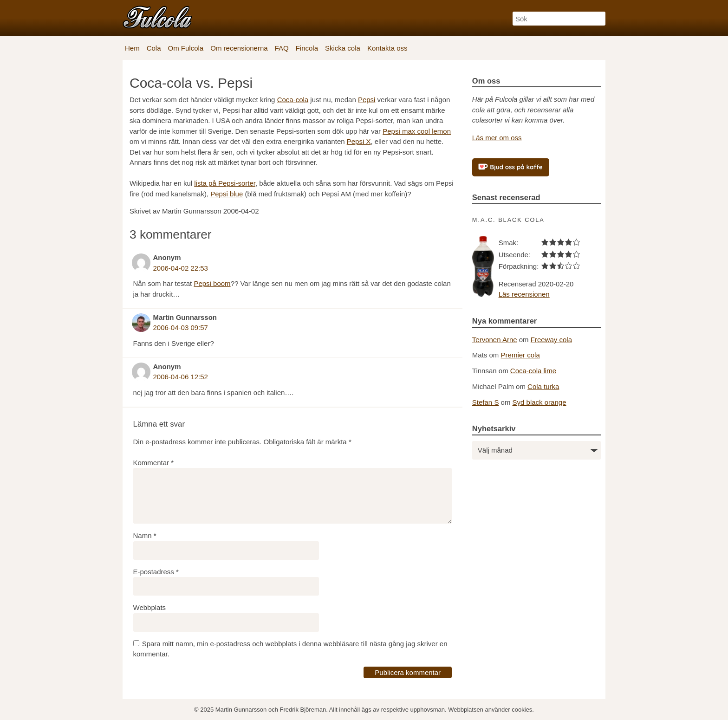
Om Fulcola (186, 48)
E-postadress (156, 572)
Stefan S (486, 402)
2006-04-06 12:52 (181, 377)
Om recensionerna (239, 48)
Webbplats (150, 607)
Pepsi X (359, 141)
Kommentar (154, 463)
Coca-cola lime (533, 371)
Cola (154, 48)
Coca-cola (293, 100)
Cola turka (543, 386)
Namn (145, 535)
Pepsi (367, 100)
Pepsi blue (227, 194)
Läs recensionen (524, 294)
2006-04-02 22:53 (181, 268)
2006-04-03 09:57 (181, 328)
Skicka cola (343, 48)
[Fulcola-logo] (157, 17)
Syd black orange (539, 402)
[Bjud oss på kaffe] (511, 167)
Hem (132, 48)
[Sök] (559, 19)
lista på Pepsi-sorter (225, 183)
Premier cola (520, 355)
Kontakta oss (387, 48)
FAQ (282, 48)
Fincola (307, 48)
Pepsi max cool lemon (417, 131)
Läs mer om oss (497, 138)
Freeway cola (551, 340)
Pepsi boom (212, 283)
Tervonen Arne (495, 340)
